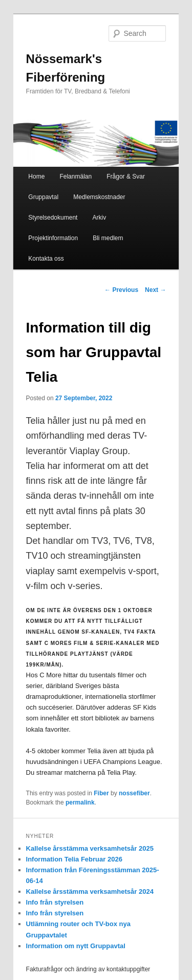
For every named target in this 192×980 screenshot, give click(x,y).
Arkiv (99, 218)
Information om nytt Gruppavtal (76, 946)
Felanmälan (76, 177)
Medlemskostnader (99, 197)
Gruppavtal (43, 197)
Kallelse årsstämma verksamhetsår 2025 (90, 848)
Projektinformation (53, 238)
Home (36, 177)
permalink (80, 802)
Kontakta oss (46, 259)
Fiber (101, 793)
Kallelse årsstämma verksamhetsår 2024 (90, 891)
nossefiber (134, 793)
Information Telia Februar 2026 (74, 859)
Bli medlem (108, 238)
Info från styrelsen (55, 902)
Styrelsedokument (53, 218)
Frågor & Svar (126, 177)
